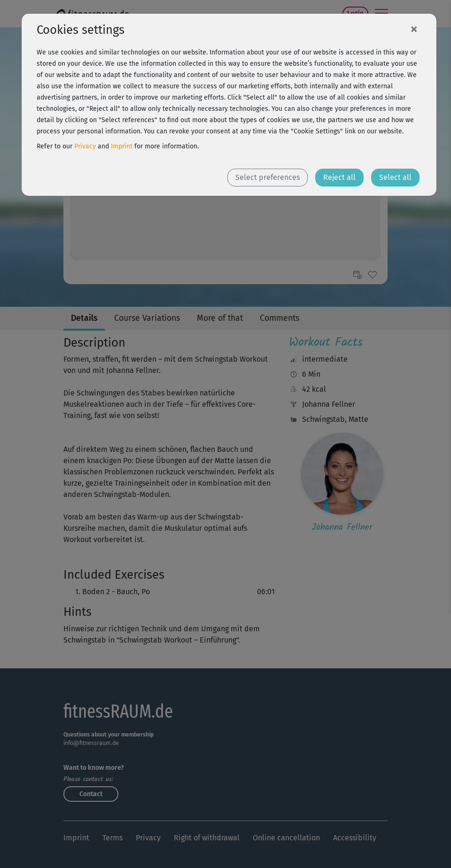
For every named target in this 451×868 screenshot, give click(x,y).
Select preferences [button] (268, 177)
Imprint (122, 146)
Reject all (339, 177)
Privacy (85, 146)
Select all (395, 177)
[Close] (414, 29)
